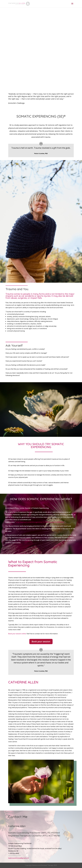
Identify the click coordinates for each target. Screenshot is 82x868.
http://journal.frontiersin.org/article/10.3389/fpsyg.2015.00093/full (40, 522)
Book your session (41, 641)
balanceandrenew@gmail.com (19, 858)
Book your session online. (17, 634)
